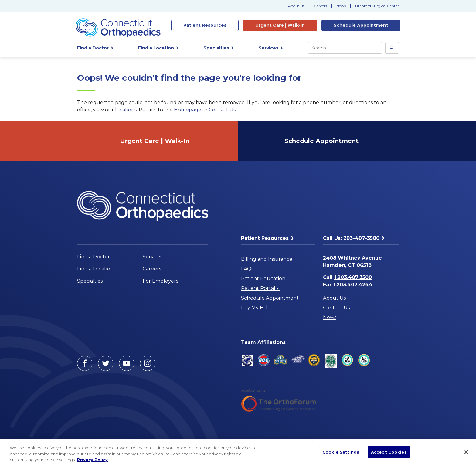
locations (126, 110)
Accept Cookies (389, 452)
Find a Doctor (93, 257)
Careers (320, 6)
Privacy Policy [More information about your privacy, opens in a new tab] (92, 460)
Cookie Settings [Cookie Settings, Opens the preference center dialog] (341, 452)
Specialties (90, 281)
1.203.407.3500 (353, 277)
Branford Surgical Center (377, 6)
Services (153, 257)
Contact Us (222, 110)
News (341, 6)
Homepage (188, 110)
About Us (296, 6)
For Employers (160, 281)
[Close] (466, 452)
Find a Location (95, 269)
